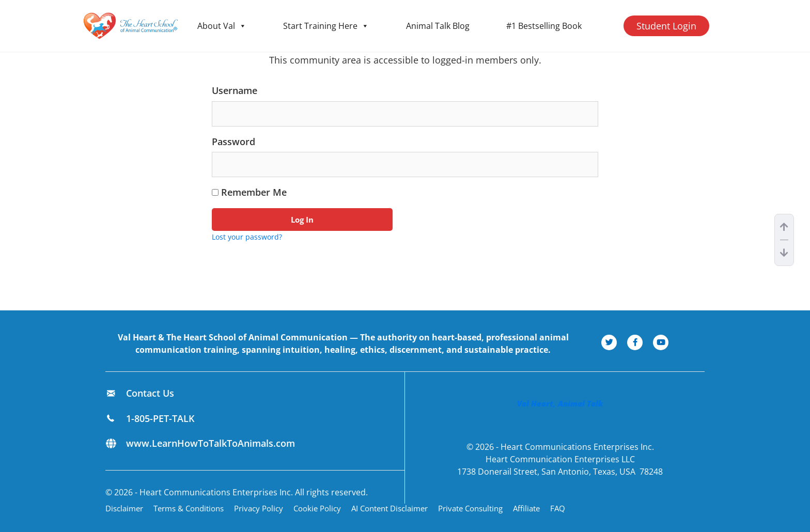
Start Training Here (326, 26)
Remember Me (249, 192)
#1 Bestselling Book (544, 26)
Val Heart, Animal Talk (560, 403)
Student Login (666, 26)
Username (235, 90)
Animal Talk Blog (438, 26)
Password (233, 142)
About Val (222, 26)
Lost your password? (247, 237)
